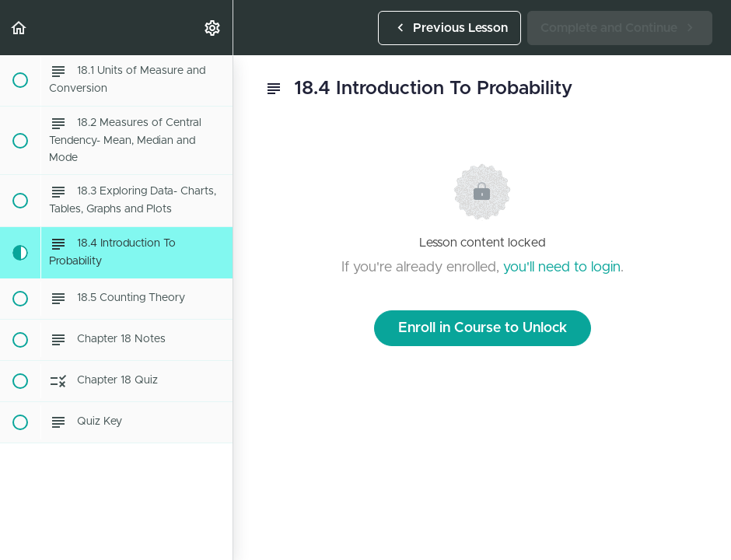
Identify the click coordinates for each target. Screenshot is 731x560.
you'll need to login (562, 268)
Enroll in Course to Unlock (483, 328)
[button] (19, 28)
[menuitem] (213, 28)
